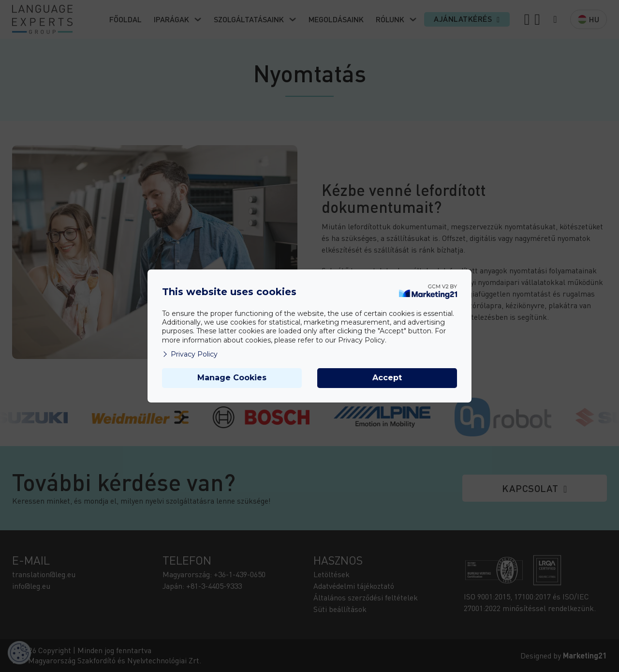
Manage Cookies (232, 378)
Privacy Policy (190, 354)
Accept (387, 378)
